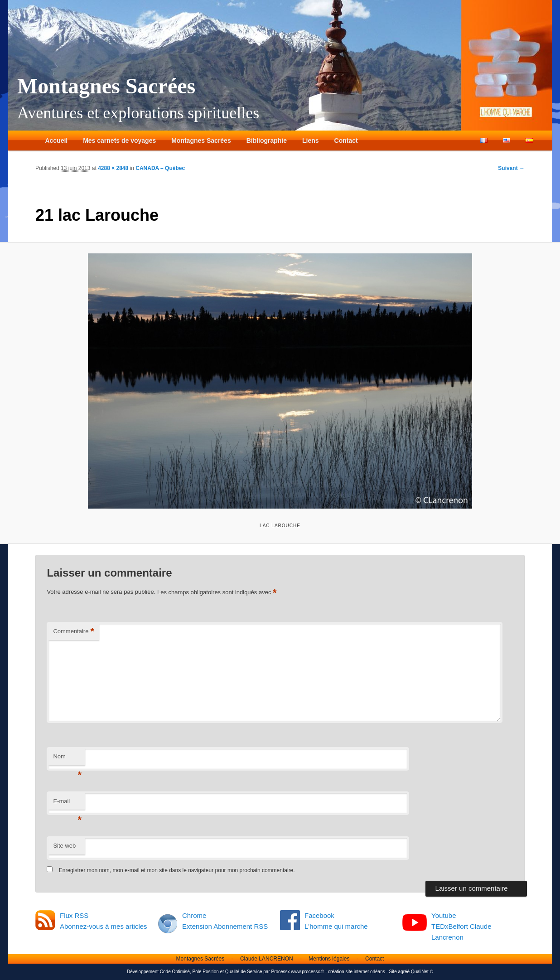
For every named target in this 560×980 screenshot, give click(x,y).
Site (393, 972)
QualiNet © (422, 972)
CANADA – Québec (160, 168)
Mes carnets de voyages (119, 141)
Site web (64, 846)
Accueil (56, 141)
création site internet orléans (357, 972)
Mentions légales (329, 959)
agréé (404, 972)
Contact (346, 141)
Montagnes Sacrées (106, 86)
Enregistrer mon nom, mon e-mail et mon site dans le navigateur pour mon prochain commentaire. (177, 870)
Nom (67, 759)
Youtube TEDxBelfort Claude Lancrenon (461, 927)
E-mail (67, 804)
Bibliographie (267, 141)
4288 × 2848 (113, 168)
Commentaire (74, 632)
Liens (311, 141)
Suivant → (511, 168)
